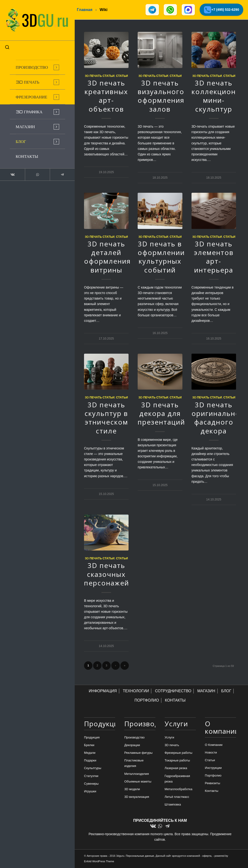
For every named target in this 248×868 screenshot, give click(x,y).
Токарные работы (177, 761)
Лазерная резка (176, 768)
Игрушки (90, 791)
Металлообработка (179, 789)
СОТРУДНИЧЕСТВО (173, 691)
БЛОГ (226, 691)
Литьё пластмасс (177, 797)
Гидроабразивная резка (177, 779)
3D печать (172, 745)
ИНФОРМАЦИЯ (103, 691)
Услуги (169, 738)
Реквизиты (213, 783)
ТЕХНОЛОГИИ (136, 691)
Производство (134, 738)
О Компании (214, 745)
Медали (90, 753)
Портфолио (213, 776)
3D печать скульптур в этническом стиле (106, 418)
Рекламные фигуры (138, 753)
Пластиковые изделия (134, 763)
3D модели (132, 789)
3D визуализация (137, 797)
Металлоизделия (137, 774)
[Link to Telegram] (60, 173)
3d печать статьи (100, 76)
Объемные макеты (138, 782)
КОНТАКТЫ (175, 701)
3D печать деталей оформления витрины (107, 257)
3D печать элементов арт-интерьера (214, 257)
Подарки (90, 761)
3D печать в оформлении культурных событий (161, 257)
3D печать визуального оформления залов (161, 96)
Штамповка (173, 805)
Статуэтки (91, 776)
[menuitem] (36, 66)
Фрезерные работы (179, 753)
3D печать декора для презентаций (161, 413)
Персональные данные (140, 856)
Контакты (212, 791)
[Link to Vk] (12, 173)
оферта (207, 856)
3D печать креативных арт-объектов (106, 96)
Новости (211, 753)
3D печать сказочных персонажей (107, 574)
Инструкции (213, 768)
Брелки (89, 745)
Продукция (92, 738)
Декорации (132, 745)
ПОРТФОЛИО (147, 701)
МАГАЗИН (206, 691)
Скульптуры (93, 768)
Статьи (122, 76)
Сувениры (91, 784)
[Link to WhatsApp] (36, 173)
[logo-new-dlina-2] (36, 20)
